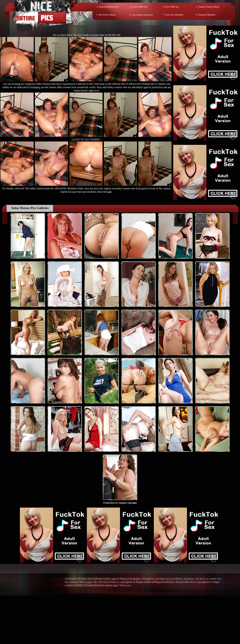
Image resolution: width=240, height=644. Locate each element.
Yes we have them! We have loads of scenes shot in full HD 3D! (87, 35)
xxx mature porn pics (142, 15)
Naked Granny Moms (209, 7)
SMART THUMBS (128, 503)
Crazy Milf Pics (140, 7)
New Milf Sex (172, 7)
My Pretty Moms (107, 15)
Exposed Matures (207, 15)
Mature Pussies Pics (109, 7)
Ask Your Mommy (174, 15)
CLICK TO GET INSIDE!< (87, 140)
